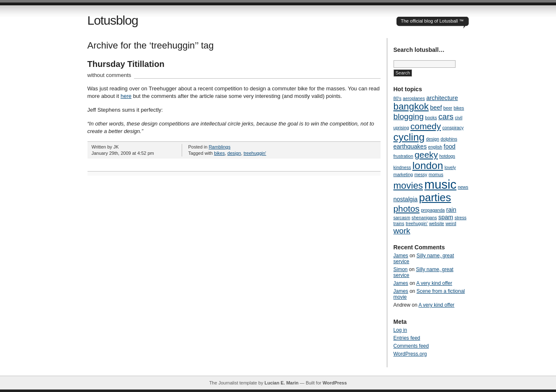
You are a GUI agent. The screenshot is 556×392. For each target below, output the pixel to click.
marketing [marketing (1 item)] (403, 174)
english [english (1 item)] (435, 147)
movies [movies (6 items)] (408, 186)
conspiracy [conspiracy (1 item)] (453, 128)
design (234, 153)
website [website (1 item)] (437, 223)
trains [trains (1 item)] (399, 223)
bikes (219, 153)
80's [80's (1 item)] (398, 98)
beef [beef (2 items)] (436, 108)
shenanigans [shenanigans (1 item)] (424, 218)
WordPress (335, 383)
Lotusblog (113, 20)
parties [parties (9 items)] (435, 197)
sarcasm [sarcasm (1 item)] (402, 218)
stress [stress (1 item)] (461, 218)
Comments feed (411, 346)
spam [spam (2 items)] (446, 217)
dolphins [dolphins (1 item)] (449, 139)
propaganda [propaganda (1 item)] (433, 210)
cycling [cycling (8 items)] (409, 137)
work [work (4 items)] (402, 231)
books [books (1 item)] (431, 118)
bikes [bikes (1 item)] (459, 108)
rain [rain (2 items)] (451, 210)
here (126, 96)
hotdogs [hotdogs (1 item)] (447, 156)
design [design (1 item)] (433, 139)
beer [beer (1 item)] (448, 108)
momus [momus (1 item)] (436, 174)
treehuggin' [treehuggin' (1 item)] (417, 223)
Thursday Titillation (126, 64)
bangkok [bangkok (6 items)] (411, 106)
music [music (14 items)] (441, 184)
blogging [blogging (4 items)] (409, 117)
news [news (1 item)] (463, 187)
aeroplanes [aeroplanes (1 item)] (414, 98)
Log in (400, 330)
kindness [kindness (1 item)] (402, 167)
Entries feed (407, 338)
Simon (401, 269)
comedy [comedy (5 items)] (426, 126)
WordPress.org (410, 354)
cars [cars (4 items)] (446, 117)
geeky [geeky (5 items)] (426, 155)
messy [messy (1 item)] (421, 174)
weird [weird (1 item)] (451, 223)
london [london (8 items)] (428, 165)
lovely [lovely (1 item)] (450, 167)
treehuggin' (255, 153)
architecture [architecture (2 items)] (442, 98)
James (401, 256)
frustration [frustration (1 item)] (403, 156)
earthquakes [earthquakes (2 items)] (410, 146)
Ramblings (219, 147)
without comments (109, 75)
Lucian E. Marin (282, 383)
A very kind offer (434, 283)
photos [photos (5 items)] (407, 209)
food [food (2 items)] (450, 146)
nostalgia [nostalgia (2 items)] (406, 199)
